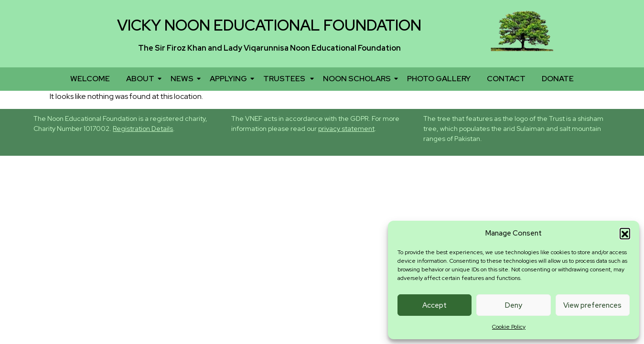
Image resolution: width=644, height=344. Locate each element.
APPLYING (230, 79)
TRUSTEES (287, 79)
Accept (435, 305)
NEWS (184, 79)
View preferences (592, 305)
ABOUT (142, 79)
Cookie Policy (509, 327)
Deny (514, 305)
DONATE (558, 79)
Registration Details (143, 129)
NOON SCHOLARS (359, 79)
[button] (625, 233)
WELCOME (90, 79)
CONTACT (506, 79)
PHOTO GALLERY (439, 79)
